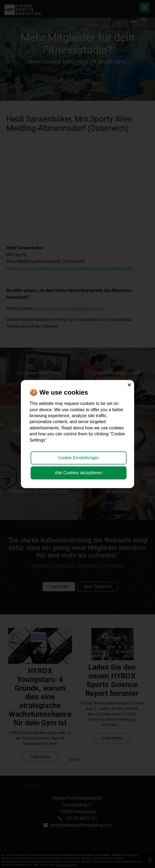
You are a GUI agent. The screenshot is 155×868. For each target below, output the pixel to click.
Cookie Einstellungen (79, 458)
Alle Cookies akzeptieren (79, 473)
